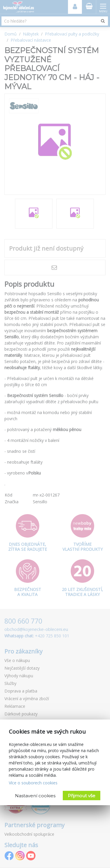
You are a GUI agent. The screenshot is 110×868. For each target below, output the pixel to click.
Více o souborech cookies (33, 783)
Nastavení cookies (35, 796)
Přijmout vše (82, 796)
